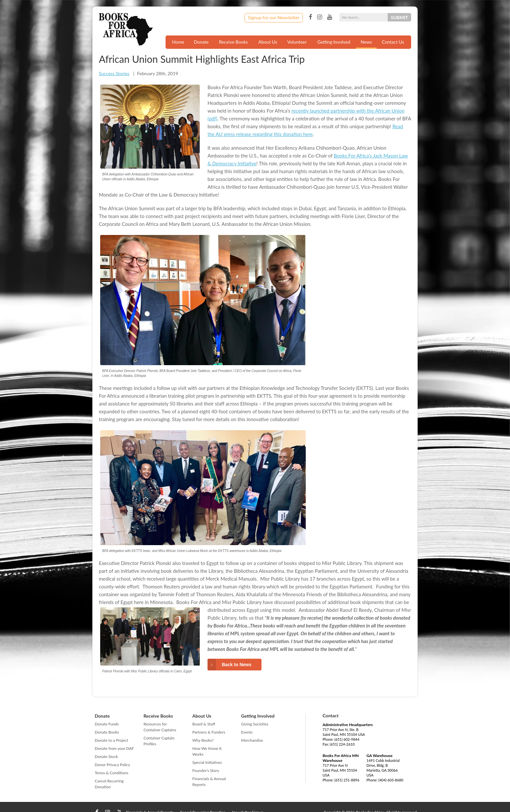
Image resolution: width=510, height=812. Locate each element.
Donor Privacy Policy (112, 765)
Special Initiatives (207, 762)
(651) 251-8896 (347, 780)
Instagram (320, 17)
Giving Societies (255, 724)
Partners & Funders (209, 732)
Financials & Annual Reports (209, 782)
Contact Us (393, 42)
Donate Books (107, 732)
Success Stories (114, 73)
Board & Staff (204, 724)
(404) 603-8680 (391, 780)
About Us (268, 42)
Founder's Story (206, 771)
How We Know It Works (207, 751)
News (366, 42)
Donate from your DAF (114, 748)
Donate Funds (107, 724)
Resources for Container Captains (160, 727)
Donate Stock (106, 757)
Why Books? (203, 740)
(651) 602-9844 (347, 739)
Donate (201, 42)
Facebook (310, 17)
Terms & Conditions (111, 773)
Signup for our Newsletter (274, 17)
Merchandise (252, 740)
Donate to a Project (111, 740)
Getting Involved (334, 42)
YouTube (330, 17)
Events (247, 732)
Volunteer (297, 42)
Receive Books (233, 42)
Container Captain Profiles (159, 741)
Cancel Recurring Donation (109, 784)
